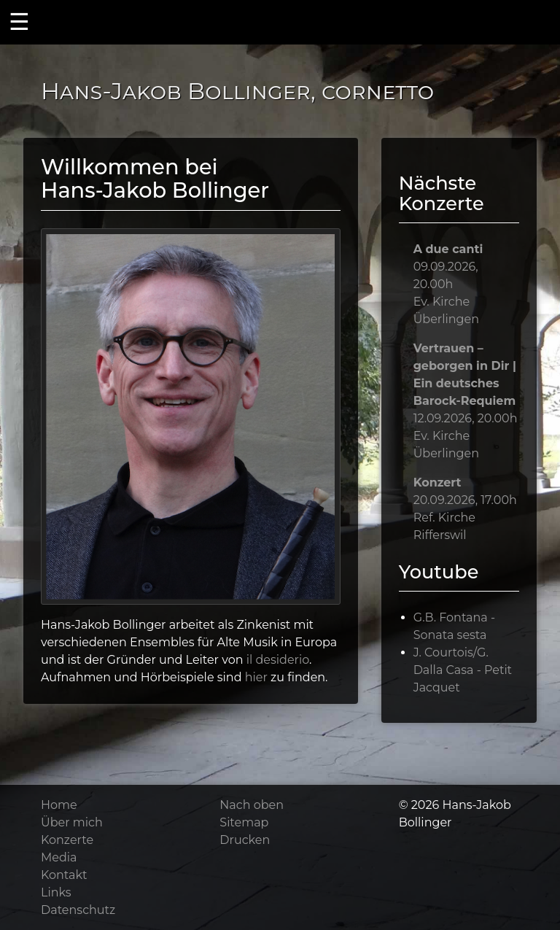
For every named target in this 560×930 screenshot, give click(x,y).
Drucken (245, 840)
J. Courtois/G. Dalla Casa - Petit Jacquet (463, 670)
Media (59, 857)
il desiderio (278, 660)
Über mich (72, 822)
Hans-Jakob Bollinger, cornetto (237, 91)
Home (59, 805)
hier (256, 677)
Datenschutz (78, 910)
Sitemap (244, 822)
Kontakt (64, 875)
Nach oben (252, 805)
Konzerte (67, 840)
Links (56, 892)
